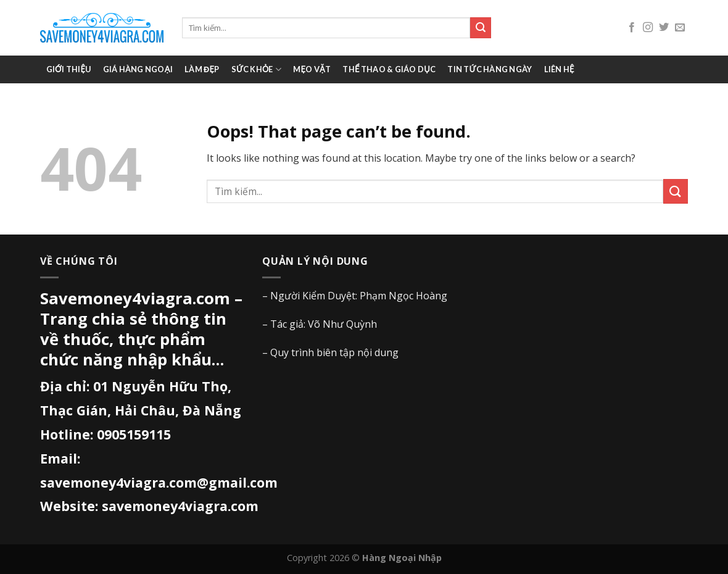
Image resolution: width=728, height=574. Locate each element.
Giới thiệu (69, 69)
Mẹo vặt (312, 69)
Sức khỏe (257, 69)
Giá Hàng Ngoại (138, 69)
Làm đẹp (202, 69)
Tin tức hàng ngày (490, 69)
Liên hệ (559, 69)
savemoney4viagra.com (180, 506)
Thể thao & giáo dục (389, 69)
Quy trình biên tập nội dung (334, 352)
